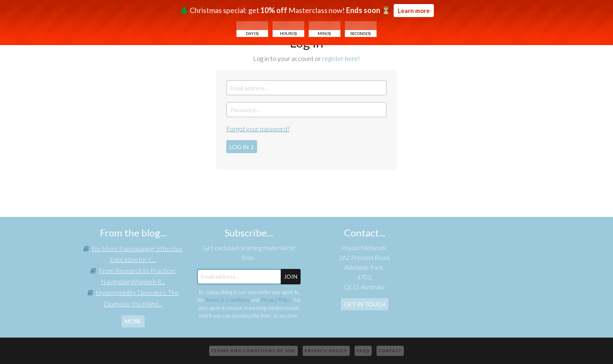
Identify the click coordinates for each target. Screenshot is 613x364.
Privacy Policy (276, 300)
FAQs (363, 351)
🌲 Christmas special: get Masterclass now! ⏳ (307, 21)
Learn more (414, 11)
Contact (390, 351)
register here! (341, 58)
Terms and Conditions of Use (253, 351)
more (133, 321)
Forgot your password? (258, 129)
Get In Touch (365, 304)
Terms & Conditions (227, 300)
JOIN (291, 276)
